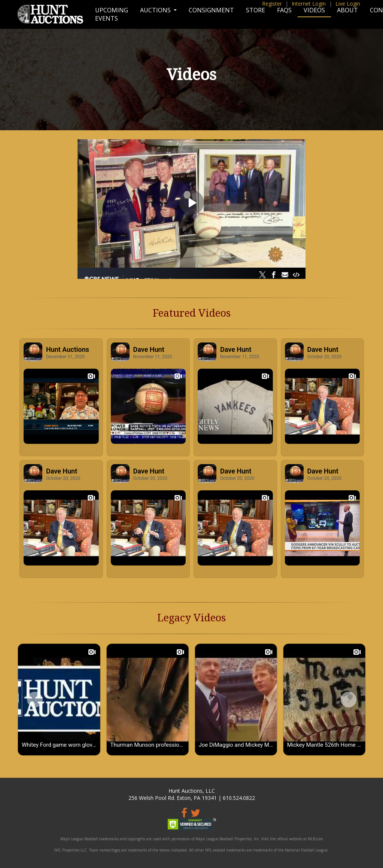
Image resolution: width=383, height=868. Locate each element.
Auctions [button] (156, 10)
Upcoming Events (112, 14)
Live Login (348, 4)
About (347, 10)
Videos (314, 10)
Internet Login (309, 4)
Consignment (211, 10)
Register (272, 4)
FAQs (284, 10)
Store (256, 10)
